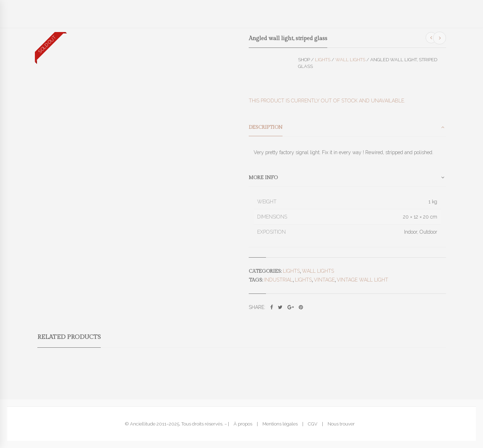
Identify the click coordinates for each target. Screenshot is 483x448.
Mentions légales (280, 424)
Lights (323, 60)
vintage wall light (363, 280)
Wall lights (350, 60)
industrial (278, 280)
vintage (324, 280)
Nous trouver (341, 424)
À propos (243, 424)
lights (303, 280)
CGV (313, 424)
